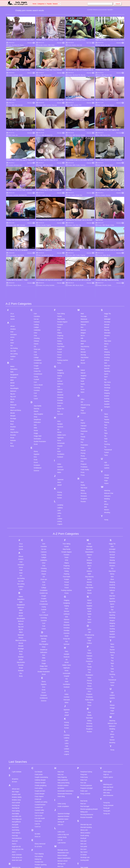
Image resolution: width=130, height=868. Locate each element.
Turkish (106, 394)
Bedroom (13, 332)
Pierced (83, 392)
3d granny (15, 720)
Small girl (83, 780)
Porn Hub (120, 133)
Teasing (107, 364)
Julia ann (60, 766)
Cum (47, 195)
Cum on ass (39, 757)
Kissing (60, 434)
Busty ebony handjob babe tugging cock (107, 130)
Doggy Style (38, 377)
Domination (37, 380)
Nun (82, 328)
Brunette (107, 75)
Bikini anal (15, 844)
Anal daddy (15, 755)
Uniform (107, 407)
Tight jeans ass (85, 828)
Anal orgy (15, 777)
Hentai (59, 374)
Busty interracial (17, 866)
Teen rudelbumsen (86, 814)
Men (82, 269)
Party (82, 381)
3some (70, 45)
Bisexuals (13, 346)
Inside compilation (63, 748)
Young (106, 461)
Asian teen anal (17, 802)
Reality (83, 426)
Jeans (59, 424)
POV (80, 105)
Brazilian (13, 368)
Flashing (60, 285)
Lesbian (60, 460)
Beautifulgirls (14, 330)
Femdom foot (39, 803)
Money (83, 291)
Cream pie (38, 741)
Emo (35, 398)
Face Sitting (61, 255)
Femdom (60, 266)
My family (61, 816)
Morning (83, 296)
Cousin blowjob (40, 735)
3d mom (14, 723)
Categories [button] (42, 4)
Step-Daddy (38, 347)
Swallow (107, 343)
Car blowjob (38, 713)
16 (105, 10)
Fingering (49, 225)
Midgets (83, 274)
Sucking (107, 340)
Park (82, 375)
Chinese (36, 282)
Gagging (60, 312)
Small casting (85, 777)
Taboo (106, 355)
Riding (83, 432)
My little (60, 824)
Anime (12, 279)
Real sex (83, 745)
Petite (82, 389)
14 (102, 10)
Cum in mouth (39, 754)
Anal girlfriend (16, 763)
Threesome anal (85, 823)
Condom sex (38, 304)
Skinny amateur (85, 774)
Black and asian (17, 847)
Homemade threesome (65, 735)
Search (118, 4)
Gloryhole (60, 336)
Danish (36, 353)
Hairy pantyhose (63, 721)
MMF (82, 285)
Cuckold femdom (40, 746)
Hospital (60, 387)
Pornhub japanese (86, 727)
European (37, 407)
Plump (83, 397)
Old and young (85, 346)
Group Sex (61, 350)
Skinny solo (84, 771)
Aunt (12, 301)
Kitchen (60, 436)
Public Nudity (85, 411)
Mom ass (60, 808)
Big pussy (15, 842)
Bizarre (13, 349)
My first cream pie (63, 819)
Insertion (60, 408)
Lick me (60, 781)
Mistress (83, 282)
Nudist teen (61, 842)
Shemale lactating (86, 769)
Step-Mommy (85, 288)
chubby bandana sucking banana (75, 130)
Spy (105, 321)
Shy (105, 280)
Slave (106, 291)
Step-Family (61, 260)
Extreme (36, 412)
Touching (107, 386)
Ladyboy (60, 449)
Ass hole (13, 292)
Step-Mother (85, 299)
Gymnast (60, 355)
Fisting (59, 282)
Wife (106, 448)
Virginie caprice (108, 719)
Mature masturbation (64, 800)
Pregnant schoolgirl (86, 730)
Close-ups (54, 105)
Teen (106, 366)
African (13, 268)
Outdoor (83, 354)
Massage (84, 258)
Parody (83, 378)
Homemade (61, 385)
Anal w (14, 785)
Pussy (108, 105)
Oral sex (60, 863)
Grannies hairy (39, 846)
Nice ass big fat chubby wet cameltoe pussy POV (80, 100)
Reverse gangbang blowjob (89, 750)
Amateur (45, 45)
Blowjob (83, 135)
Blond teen (15, 853)
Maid (82, 255)
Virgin (106, 422)
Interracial (16, 165)
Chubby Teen (79, 195)
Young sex (106, 755)
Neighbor (84, 317)
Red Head (84, 429)
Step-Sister (108, 282)
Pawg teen (84, 716)
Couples (36, 310)
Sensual (107, 266)
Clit (35, 288)
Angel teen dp (16, 788)
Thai (105, 369)
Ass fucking (14, 290)
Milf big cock (61, 805)
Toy (105, 388)
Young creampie (108, 747)
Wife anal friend (108, 729)
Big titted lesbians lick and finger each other (19, 190)
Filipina (60, 274)
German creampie (40, 841)
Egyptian (37, 396)
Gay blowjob (39, 830)
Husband (60, 398)
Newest (55, 4)
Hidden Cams (62, 376)
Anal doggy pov (17, 760)
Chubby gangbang (41, 727)
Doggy (36, 375)
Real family (84, 742)
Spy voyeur (84, 793)
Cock (35, 296)
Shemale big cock (86, 766)
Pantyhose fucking (86, 713)
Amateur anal (16, 736)
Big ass (105, 135)
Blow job (15, 861)
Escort (36, 404)
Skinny (106, 285)
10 (96, 10)
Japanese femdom (63, 758)
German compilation (41, 838)
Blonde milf (15, 858)
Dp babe (37, 775)
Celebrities (37, 271)
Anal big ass (16, 747)
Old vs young (62, 858)
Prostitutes (84, 408)
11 (97, 10)
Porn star (83, 724)
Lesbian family (62, 779)
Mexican (83, 271)
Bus (12, 385)
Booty (109, 135)
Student (107, 337)
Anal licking (15, 771)
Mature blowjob (62, 797)
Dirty (109, 45)
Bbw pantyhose (17, 817)
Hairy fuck (61, 713)
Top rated (83, 839)
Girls (59, 328)
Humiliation (61, 396)
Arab (81, 45)
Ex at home (38, 788)
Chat (35, 277)
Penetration (84, 386)
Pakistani (84, 367)
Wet (105, 443)
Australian (16, 195)
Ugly (106, 404)
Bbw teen (15, 820)
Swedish (107, 345)
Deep (35, 358)
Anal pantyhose (17, 780)
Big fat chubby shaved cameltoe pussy (107, 100)
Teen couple (84, 809)
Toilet (106, 380)
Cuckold (36, 321)
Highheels (60, 379)
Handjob (60, 365)
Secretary (107, 263)
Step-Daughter (38, 355)
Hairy (111, 75)
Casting (36, 266)
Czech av (38, 768)
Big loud (14, 839)
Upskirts (107, 409)
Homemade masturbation (66, 732)
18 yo (10, 105)
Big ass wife (16, 833)
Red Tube (90, 43)
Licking (60, 463)
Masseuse (84, 260)
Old (82, 343)
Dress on (38, 778)
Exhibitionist (38, 409)
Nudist (83, 325)
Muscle (83, 304)
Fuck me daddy (40, 817)
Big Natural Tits (16, 45)
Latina (21, 165)
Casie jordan (39, 716)
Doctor (36, 372)
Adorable (41, 45)
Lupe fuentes (62, 784)
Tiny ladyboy (84, 833)
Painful (83, 364)
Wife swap (106, 734)
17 (107, 10)
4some (12, 260)
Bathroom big (16, 809)
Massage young (63, 791)
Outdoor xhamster (63, 866)
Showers (107, 277)
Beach (12, 327)
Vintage (106, 419)
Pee (82, 384)
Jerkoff (59, 426)
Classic (36, 285)
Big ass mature (17, 831)
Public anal (84, 732)
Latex (59, 452)
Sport (106, 318)
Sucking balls (85, 802)
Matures (83, 266)
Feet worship (39, 798)
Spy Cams (107, 324)
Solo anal (83, 782)
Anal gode (15, 766)
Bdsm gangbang (17, 823)
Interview (107, 165)
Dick (35, 366)
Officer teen (61, 852)
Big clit (14, 836)
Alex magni (15, 733)
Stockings (107, 329)
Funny (59, 304)
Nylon (82, 334)
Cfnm (35, 274)
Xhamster (31, 43)
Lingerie (60, 466)
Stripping (107, 335)
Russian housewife (86, 759)
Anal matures (16, 774)
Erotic (36, 401)
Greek (59, 347)
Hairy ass (61, 716)
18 (108, 10)
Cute (106, 45)
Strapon (107, 332)
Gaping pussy (39, 824)
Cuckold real (39, 749)
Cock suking (39, 730)
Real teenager (85, 748)
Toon (106, 383)
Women (107, 451)
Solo (106, 304)
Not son (60, 840)
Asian (10, 45)
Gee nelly (38, 832)
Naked (83, 312)
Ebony (36, 393)
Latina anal (61, 773)
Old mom (60, 855)
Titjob (106, 375)
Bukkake (13, 382)
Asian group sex (17, 799)
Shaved (112, 105)
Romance (84, 437)
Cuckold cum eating (41, 743)
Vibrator (107, 416)
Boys (12, 365)
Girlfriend (60, 325)
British (53, 45)
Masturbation (85, 263)
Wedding (107, 440)
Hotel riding (61, 738)
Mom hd (60, 813)
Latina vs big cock (63, 776)
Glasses (60, 334)
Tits (105, 377)
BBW (50, 45)
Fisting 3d (38, 809)
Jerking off (61, 763)
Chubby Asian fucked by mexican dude (18, 220)
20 (111, 10)
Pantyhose (84, 373)
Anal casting (16, 752)
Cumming (83, 165)
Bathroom (13, 319)
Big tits (22, 45)
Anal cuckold (16, 744)
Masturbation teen (63, 794)
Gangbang (61, 314)
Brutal (12, 379)
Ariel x (14, 793)
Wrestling (107, 454)
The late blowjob (86, 820)
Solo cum (83, 785)
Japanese (60, 421)
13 (100, 10)
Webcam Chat (109, 435)
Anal (78, 45)
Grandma (60, 339)
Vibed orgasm (108, 713)
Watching (107, 432)
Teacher (107, 361)
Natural (83, 314)
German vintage (40, 843)
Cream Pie (37, 313)
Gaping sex (38, 827)
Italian (59, 414)
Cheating (37, 280)
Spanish (107, 310)
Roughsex (84, 440)
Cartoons (37, 263)
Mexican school (63, 802)
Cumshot (11, 165)
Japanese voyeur (63, 760)
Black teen (15, 850)
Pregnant (84, 406)
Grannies (60, 344)
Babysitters (14, 311)
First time (60, 280)
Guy (50, 195)
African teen (16, 730)
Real (82, 424)
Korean (60, 439)
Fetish (59, 269)
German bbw (39, 835)
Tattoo (106, 358)
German (60, 323)
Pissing (83, 395)
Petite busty (84, 719)
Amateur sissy (16, 741)
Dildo (35, 369)
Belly (48, 165)
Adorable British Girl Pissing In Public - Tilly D (50, 40)
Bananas (78, 135)
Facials (60, 258)
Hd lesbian (61, 730)
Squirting (107, 326)
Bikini (16, 105)
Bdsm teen (15, 825)
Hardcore (60, 368)
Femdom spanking (41, 806)
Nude (82, 323)
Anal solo (15, 782)
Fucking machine (63, 302)
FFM (59, 271)
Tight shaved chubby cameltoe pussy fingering (50, 100)
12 (99, 10)
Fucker (14, 135)
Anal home (15, 769)
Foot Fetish (61, 288)
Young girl (106, 749)
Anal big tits (16, 749)
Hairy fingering (62, 719)
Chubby (21, 75)
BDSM (12, 324)
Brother (51, 165)
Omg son (60, 861)
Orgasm (83, 349)
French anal (38, 814)
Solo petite (84, 788)
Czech (36, 340)
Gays (59, 320)
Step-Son (107, 307)
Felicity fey (38, 801)
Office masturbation (64, 850)
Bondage (13, 360)
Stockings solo (85, 799)
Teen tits (83, 817)
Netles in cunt (62, 837)
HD (58, 371)
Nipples (83, 320)
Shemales (107, 274)
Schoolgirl (107, 260)
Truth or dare (84, 842)
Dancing (36, 350)
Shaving (107, 271)
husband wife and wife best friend (76, 40)
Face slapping (39, 795)
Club (35, 293)
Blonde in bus (16, 855)
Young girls (107, 752)
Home (34, 4)
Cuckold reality (39, 752)
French (60, 296)
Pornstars (84, 400)
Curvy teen (38, 762)
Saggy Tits (107, 255)
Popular (49, 4)
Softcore (107, 302)
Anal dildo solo (17, 758)
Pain (82, 362)
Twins (106, 397)
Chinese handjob (40, 724)
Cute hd (37, 765)
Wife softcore (107, 731)
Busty (12, 387)
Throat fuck (84, 825)
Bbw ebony (15, 814)
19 (110, 10)
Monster (83, 293)
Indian (59, 406)
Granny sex (38, 849)
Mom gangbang (63, 811)
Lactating (60, 446)
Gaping (60, 317)
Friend (59, 299)
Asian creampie (17, 796)
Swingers (107, 348)
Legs (59, 457)
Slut (17, 135)
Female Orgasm (62, 263)
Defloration (37, 364)
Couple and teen (40, 732)
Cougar (43, 195)
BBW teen (69, 190)
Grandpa (60, 342)
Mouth (83, 302)
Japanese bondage (64, 755)
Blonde (103, 165)
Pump (83, 414)
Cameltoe (49, 105)
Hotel (59, 393)
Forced (60, 293)
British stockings (17, 864)
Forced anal (38, 812)
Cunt (35, 335)
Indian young (62, 745)
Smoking (107, 299)
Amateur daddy (17, 739)
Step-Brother (14, 374)
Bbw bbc (15, 812)
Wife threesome (108, 737)
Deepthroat (37, 361)
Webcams (107, 437)
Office (82, 341)
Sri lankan (83, 796)
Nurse (83, 331)
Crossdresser (38, 315)
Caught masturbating (41, 719)
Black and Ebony (16, 352)
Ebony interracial (40, 785)
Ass (39, 75)
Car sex (36, 260)
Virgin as (106, 716)
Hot (58, 390)
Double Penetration (40, 383)
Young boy (107, 744)
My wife (60, 827)
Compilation (38, 302)
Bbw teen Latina (11, 100)
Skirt (106, 288)
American (16, 75)
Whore (106, 446)
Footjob (60, 291)
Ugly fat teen (99, 220)
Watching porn (108, 726)
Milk (82, 280)
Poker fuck (84, 721)
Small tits (107, 296)
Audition (13, 298)
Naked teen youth (63, 834)
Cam (35, 255)
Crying (36, 318)
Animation (14, 276)
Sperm (106, 315)
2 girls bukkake (17, 713)
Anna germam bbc (18, 791)
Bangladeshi (14, 316)
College (36, 299)
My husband (61, 821)
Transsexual (108, 391)
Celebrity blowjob (40, 721)
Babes (99, 75)
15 (104, 10)
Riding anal (84, 753)
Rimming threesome (87, 756)
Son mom (83, 791)
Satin (106, 258)
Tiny (105, 372)
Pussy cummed (85, 735)
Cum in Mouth (38, 326)
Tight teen (83, 831)
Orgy (82, 352)
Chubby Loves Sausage (102, 70)
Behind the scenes (18, 828)
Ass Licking (14, 295)
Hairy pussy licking (63, 724)
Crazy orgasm (39, 738)
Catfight (36, 269)
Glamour (60, 331)
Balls (12, 313)
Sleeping (107, 293)
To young (83, 836)
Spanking (107, 313)
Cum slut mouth (40, 760)
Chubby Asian (40, 130)
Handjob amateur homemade (63, 728)
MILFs (112, 165)
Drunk (36, 386)
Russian (83, 443)
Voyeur (106, 425)
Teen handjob (85, 812)
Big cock (83, 75)
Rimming (83, 435)
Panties (83, 370)
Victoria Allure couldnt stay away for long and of (20, 160)
